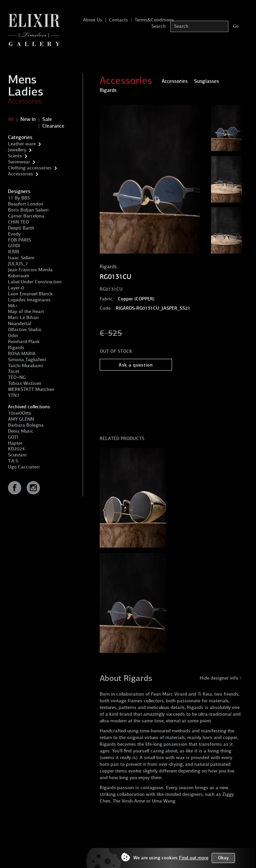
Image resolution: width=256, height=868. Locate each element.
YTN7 (14, 395)
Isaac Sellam (21, 258)
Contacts (118, 20)
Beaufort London (26, 204)
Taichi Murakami (25, 366)
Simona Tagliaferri (27, 360)
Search (158, 26)
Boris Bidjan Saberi (28, 210)
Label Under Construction (35, 282)
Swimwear (19, 162)
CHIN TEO (18, 222)
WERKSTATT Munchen (31, 389)
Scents (15, 156)
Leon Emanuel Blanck (30, 294)
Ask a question (136, 365)
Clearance (53, 126)
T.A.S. (13, 461)
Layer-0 (16, 288)
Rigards (16, 348)
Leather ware (22, 144)
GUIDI (14, 246)
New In (28, 119)
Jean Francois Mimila (30, 270)
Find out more (194, 858)
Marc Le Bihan (23, 318)
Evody (14, 234)
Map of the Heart (26, 312)
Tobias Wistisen (25, 383)
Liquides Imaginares (29, 300)
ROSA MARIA (22, 354)
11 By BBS (19, 198)
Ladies (26, 92)
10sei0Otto (20, 413)
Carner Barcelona (26, 216)
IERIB (14, 252)
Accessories (25, 101)
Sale (47, 119)
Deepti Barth (21, 228)
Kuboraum (19, 276)
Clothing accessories (30, 168)
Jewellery (17, 150)
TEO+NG (17, 377)
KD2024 (16, 449)
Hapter (15, 443)
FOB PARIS (19, 240)
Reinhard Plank (24, 342)
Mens (22, 80)
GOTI (13, 437)
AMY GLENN (21, 419)
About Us (93, 20)
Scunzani (17, 455)
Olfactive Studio (25, 330)
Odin (13, 336)
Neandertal (19, 324)
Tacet (14, 371)
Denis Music (21, 431)
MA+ (13, 306)
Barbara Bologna (26, 425)
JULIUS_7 (18, 264)
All (11, 119)
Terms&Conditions (154, 20)
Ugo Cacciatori (24, 467)
